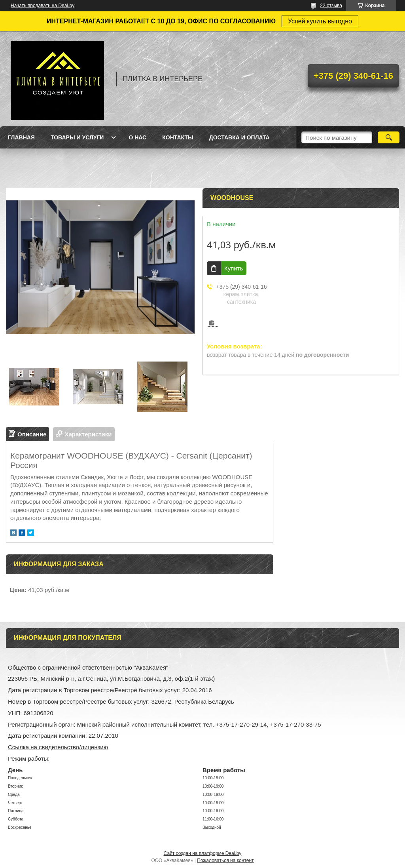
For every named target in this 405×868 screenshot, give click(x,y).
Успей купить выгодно (320, 21)
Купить (234, 268)
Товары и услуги (77, 137)
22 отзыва (331, 6)
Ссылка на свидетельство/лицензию (58, 747)
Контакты (178, 137)
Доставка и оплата (239, 137)
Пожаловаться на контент (225, 860)
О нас (137, 137)
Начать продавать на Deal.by (43, 6)
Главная (21, 137)
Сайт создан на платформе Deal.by (203, 853)
